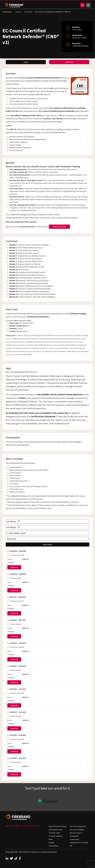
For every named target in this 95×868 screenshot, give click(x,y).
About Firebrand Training (58, 826)
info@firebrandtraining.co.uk (29, 826)
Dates (26, 62)
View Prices (69, 62)
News (51, 839)
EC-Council (28, 12)
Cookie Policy (74, 839)
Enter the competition (78, 826)
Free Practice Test (59, 227)
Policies (52, 843)
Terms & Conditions (56, 836)
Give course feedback (77, 830)
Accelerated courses (56, 830)
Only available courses (17, 533)
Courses (18, 12)
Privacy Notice (54, 846)
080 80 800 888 (11, 826)
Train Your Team (54, 833)
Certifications (7, 12)
